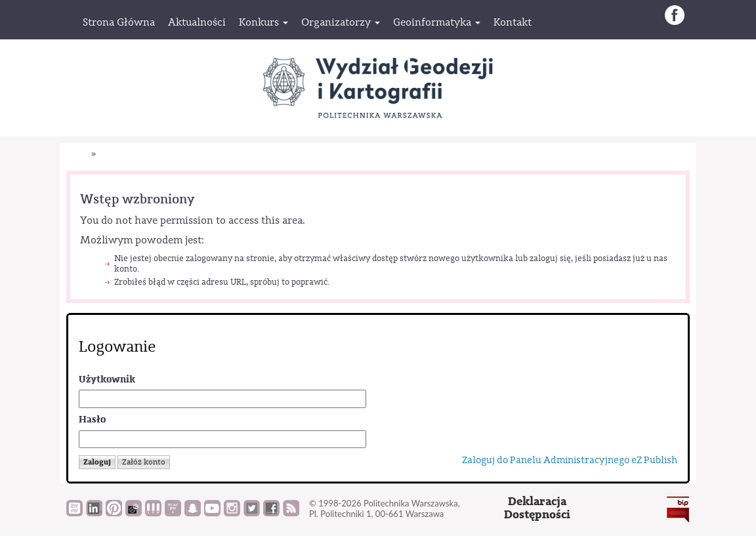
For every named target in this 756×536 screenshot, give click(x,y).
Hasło (92, 420)
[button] (263, 22)
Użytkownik (107, 380)
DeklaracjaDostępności (537, 508)
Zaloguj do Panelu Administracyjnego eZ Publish (570, 460)
